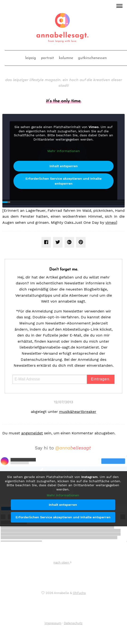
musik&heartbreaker (78, 412)
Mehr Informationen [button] (64, 151)
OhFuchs (79, 593)
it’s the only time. (63, 101)
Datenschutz (73, 623)
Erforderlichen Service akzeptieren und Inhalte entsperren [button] (63, 181)
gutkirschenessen (92, 58)
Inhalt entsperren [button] (64, 166)
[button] (119, 5)
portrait (47, 58)
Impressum (53, 623)
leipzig (31, 58)
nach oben (62, 563)
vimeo (111, 222)
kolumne (66, 58)
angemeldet (32, 433)
